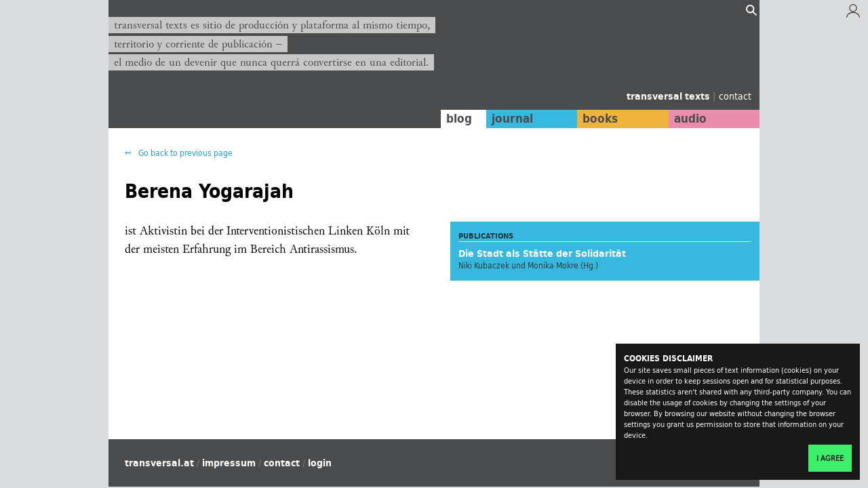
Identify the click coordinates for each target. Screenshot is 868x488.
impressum (229, 463)
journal (512, 119)
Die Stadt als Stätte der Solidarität (542, 253)
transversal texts (670, 96)
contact (735, 96)
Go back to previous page (184, 153)
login (320, 463)
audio (690, 119)
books (600, 119)
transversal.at (159, 463)
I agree (830, 458)
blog (459, 119)
